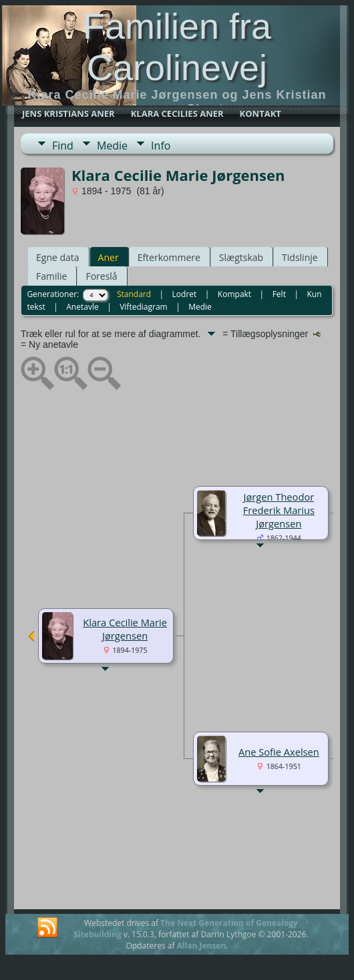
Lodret (185, 294)
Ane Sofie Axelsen (279, 752)
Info (161, 146)
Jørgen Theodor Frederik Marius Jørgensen (279, 510)
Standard (134, 294)
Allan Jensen (202, 946)
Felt (279, 294)
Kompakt (234, 294)
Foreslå (101, 276)
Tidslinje (300, 257)
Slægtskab (241, 257)
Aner (109, 257)
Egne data (58, 257)
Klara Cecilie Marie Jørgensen (125, 629)
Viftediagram (143, 307)
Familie (51, 276)
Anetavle (82, 307)
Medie (112, 146)
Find (63, 146)
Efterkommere (169, 257)
